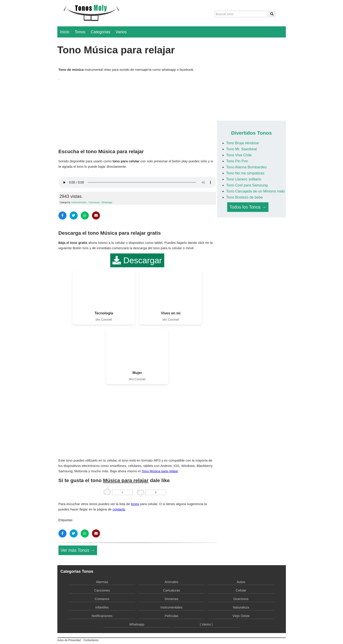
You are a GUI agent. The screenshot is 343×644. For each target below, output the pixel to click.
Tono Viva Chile (239, 155)
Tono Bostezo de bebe (244, 197)
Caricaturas (171, 590)
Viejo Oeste (241, 616)
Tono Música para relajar (160, 471)
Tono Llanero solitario (244, 179)
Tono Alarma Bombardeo (246, 167)
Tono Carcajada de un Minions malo (255, 191)
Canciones (94, 202)
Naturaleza (241, 607)
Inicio (65, 32)
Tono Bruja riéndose (242, 143)
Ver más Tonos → (78, 550)
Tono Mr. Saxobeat (241, 149)
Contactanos (91, 640)
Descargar (137, 260)
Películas (171, 616)
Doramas (171, 599)
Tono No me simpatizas (245, 173)
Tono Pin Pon (237, 161)
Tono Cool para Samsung (247, 185)
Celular (241, 590)
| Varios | (206, 624)
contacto (119, 509)
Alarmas (102, 582)
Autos (241, 582)
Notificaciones (102, 616)
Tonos (80, 32)
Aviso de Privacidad (69, 640)
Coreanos (102, 599)
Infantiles (102, 607)
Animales (172, 582)
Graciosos (241, 599)
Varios (121, 32)
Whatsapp (107, 202)
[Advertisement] (137, 113)
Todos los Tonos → (248, 207)
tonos (135, 504)
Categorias (101, 32)
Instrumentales (79, 202)
